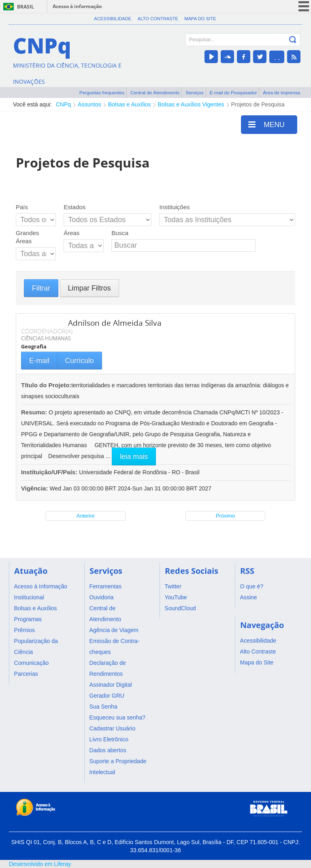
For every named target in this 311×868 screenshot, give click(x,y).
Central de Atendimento (155, 92)
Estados (75, 207)
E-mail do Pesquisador (233, 92)
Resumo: (34, 412)
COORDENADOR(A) (47, 331)
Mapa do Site (200, 19)
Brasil (26, 7)
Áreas (71, 233)
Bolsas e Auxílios (130, 104)
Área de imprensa (281, 92)
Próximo (226, 516)
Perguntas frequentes (102, 92)
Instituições (174, 207)
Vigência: (35, 488)
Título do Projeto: (46, 385)
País (22, 207)
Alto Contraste (158, 19)
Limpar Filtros (89, 288)
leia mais (134, 456)
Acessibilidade (113, 19)
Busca (120, 233)
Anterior (86, 516)
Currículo (80, 361)
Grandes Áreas (28, 237)
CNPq (63, 104)
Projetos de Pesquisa (258, 104)
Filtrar (41, 288)
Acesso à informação (77, 6)
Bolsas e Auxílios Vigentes (191, 104)
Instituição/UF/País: (50, 472)
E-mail (39, 361)
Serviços (195, 92)
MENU (266, 124)
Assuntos (89, 104)
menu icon (304, 6)
